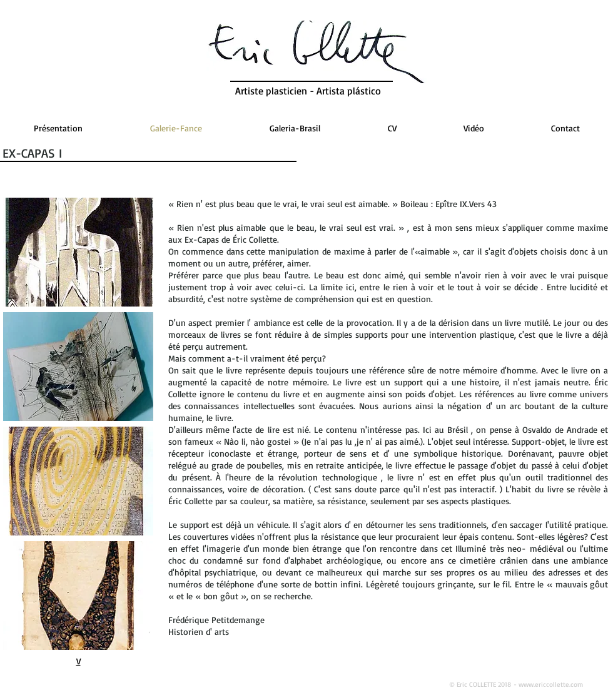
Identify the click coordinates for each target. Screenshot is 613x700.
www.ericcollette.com (551, 684)
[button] (78, 252)
